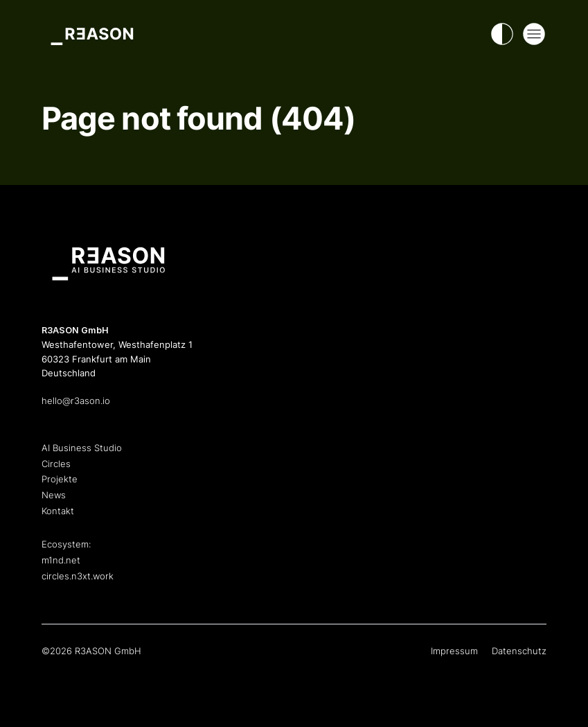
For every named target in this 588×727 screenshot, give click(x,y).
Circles (56, 464)
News (54, 495)
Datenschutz (519, 651)
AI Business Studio (82, 448)
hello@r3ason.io (76, 401)
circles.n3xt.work (78, 576)
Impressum (454, 651)
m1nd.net (61, 560)
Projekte (60, 479)
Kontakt (58, 511)
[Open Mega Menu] (534, 34)
